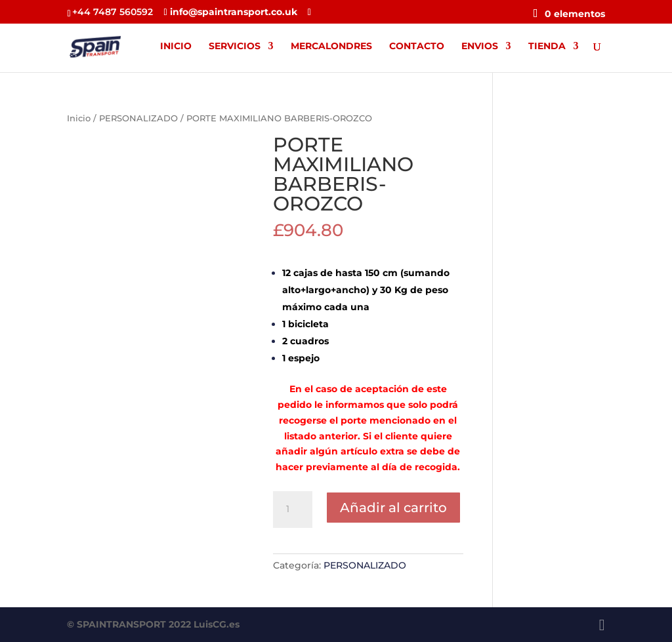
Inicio (79, 118)
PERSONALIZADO (138, 118)
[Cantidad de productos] (293, 510)
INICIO (176, 47)
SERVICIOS (235, 47)
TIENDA (547, 47)
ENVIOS (480, 47)
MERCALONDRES (331, 47)
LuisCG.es (217, 624)
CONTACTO (417, 47)
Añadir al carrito (393, 508)
